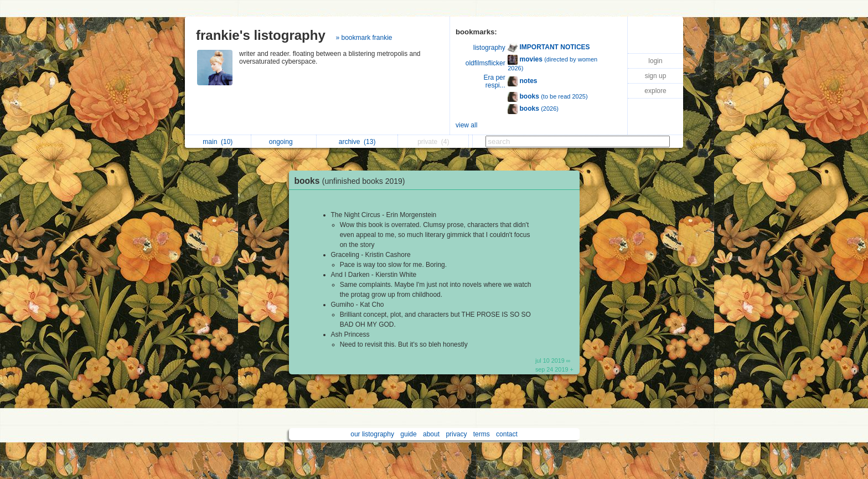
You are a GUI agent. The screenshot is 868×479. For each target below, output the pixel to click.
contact (507, 434)
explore (655, 91)
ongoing (284, 142)
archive (357, 142)
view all (466, 125)
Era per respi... (494, 81)
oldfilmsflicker (485, 63)
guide (408, 434)
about (431, 434)
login (655, 61)
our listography (372, 434)
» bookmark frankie (364, 38)
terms (482, 434)
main (218, 142)
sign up (656, 76)
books (353, 181)
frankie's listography (261, 35)
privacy (456, 434)
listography (489, 48)
